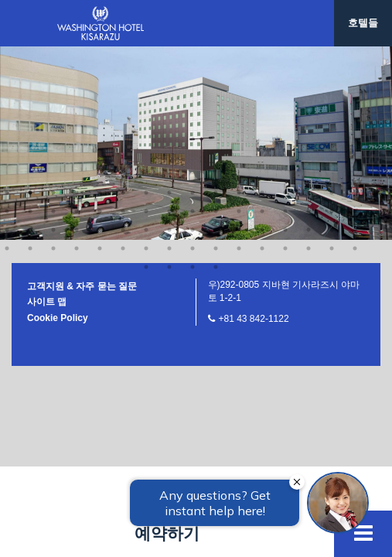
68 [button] (216, 74)
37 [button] (100, 37)
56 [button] (169, 56)
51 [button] (53, 56)
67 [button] (193, 74)
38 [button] (123, 37)
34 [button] (30, 37)
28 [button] (262, 19)
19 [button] (53, 19)
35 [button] (53, 37)
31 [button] (332, 19)
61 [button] (285, 56)
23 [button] (146, 19)
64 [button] (355, 56)
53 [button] (100, 56)
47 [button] (332, 37)
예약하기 (167, 533)
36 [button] (77, 37)
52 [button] (77, 56)
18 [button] (30, 19)
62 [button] (308, 56)
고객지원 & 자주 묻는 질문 (82, 94)
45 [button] (285, 37)
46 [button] (308, 37)
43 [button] (239, 37)
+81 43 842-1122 (254, 126)
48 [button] (355, 37)
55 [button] (146, 56)
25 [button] (193, 19)
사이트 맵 (47, 109)
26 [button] (216, 19)
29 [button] (285, 19)
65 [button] (146, 74)
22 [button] (123, 19)
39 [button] (146, 37)
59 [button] (239, 56)
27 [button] (239, 19)
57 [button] (193, 56)
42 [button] (216, 37)
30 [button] (308, 19)
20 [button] (77, 19)
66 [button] (169, 74)
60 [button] (262, 56)
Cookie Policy (58, 125)
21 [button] (100, 19)
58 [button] (216, 56)
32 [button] (355, 19)
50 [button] (30, 56)
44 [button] (262, 37)
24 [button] (169, 19)
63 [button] (332, 56)
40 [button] (169, 37)
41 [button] (193, 37)
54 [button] (123, 56)
